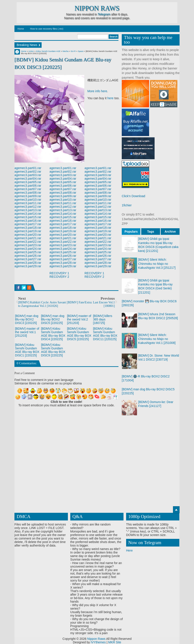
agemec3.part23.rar (28, 245)
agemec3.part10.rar (28, 200)
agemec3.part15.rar (28, 217)
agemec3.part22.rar (28, 242)
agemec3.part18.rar (28, 228)
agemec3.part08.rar (28, 193)
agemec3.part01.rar (28, 168)
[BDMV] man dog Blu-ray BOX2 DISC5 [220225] (53, 319)
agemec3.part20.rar (28, 235)
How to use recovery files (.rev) (47, 29)
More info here (97, 91)
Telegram (104, 14)
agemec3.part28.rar (28, 263)
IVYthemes (98, 642)
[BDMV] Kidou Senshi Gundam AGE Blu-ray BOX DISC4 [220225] (53, 334)
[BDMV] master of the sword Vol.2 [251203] (79, 319)
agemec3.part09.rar (28, 196)
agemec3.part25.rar (28, 252)
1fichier (127, 205)
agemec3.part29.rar (28, 266)
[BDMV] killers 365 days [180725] (103, 319)
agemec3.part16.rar (28, 221)
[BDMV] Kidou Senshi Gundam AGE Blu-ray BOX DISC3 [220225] (63, 63)
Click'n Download (133, 196)
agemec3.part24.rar (28, 249)
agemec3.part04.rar (28, 179)
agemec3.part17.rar (28, 224)
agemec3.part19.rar (28, 231)
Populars (131, 232)
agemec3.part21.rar (28, 238)
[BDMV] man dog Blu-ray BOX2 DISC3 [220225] (27, 319)
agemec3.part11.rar (28, 203)
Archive (170, 232)
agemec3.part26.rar (28, 256)
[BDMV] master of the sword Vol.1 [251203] (27, 332)
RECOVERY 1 (59, 273)
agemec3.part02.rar (28, 172)
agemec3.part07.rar (28, 189)
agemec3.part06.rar (28, 186)
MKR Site (115, 642)
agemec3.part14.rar (28, 214)
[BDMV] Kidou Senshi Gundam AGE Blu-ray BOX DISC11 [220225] (105, 334)
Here (129, 550)
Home (21, 29)
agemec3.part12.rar (28, 207)
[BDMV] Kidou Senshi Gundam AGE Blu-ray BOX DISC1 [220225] (27, 350)
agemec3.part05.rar (28, 182)
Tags (151, 232)
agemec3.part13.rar (28, 210)
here (110, 98)
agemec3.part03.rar (28, 175)
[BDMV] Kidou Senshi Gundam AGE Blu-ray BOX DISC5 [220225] (79, 334)
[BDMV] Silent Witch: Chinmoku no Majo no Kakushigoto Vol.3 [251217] (157, 264)
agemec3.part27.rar (28, 259)
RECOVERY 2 (59, 277)
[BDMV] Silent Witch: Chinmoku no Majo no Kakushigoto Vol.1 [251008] (157, 339)
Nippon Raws (97, 8)
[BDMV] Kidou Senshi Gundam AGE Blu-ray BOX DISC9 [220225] (53, 350)
